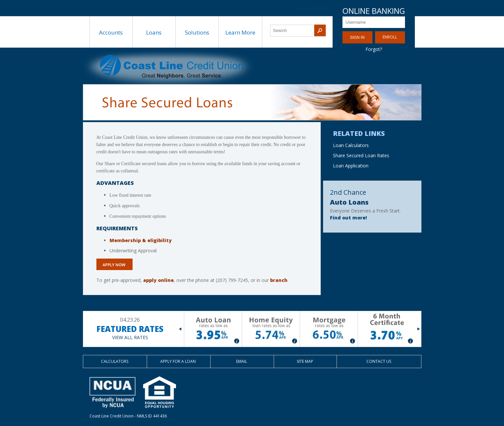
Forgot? (374, 49)
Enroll (390, 37)
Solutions (197, 32)
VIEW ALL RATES (130, 337)
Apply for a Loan (178, 361)
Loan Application (351, 166)
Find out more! (348, 218)
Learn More (240, 32)
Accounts (111, 32)
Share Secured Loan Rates (361, 155)
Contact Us (379, 361)
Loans (154, 32)
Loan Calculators (351, 145)
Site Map (305, 361)
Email (242, 361)
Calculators (115, 361)
